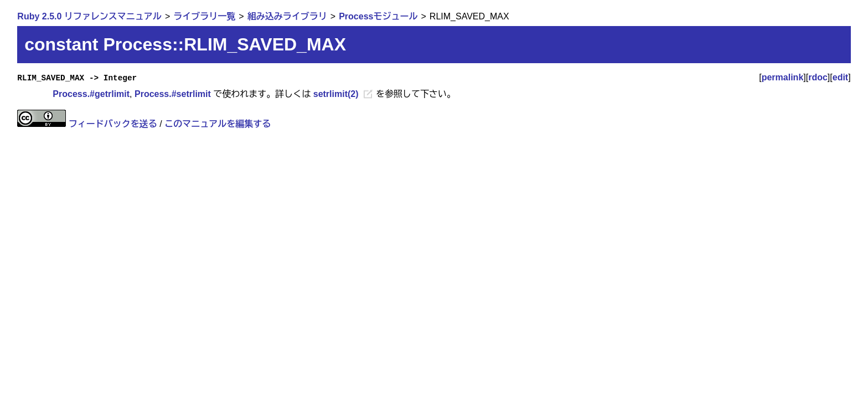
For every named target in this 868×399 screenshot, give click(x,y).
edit (840, 77)
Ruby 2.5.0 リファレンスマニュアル (89, 16)
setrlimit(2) (336, 94)
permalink (783, 77)
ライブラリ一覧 (204, 16)
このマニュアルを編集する (218, 124)
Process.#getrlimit (91, 94)
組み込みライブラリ (287, 16)
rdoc (818, 77)
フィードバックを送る (113, 124)
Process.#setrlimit (173, 94)
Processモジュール (378, 16)
